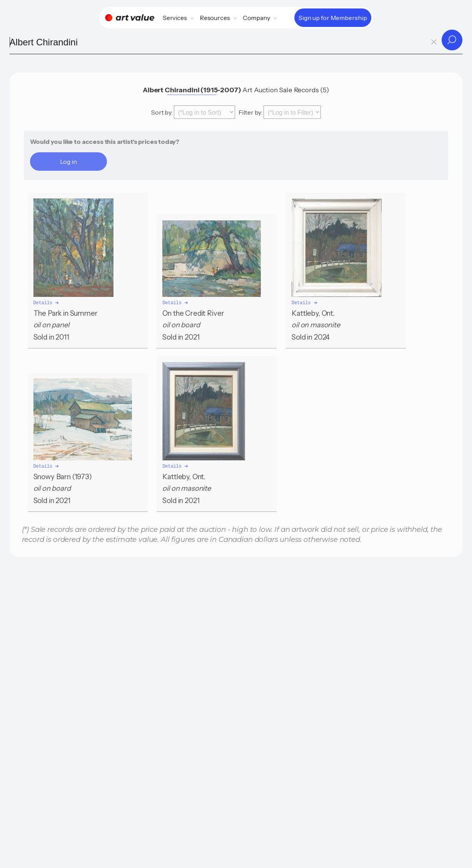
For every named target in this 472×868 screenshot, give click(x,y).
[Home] (130, 18)
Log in (68, 162)
